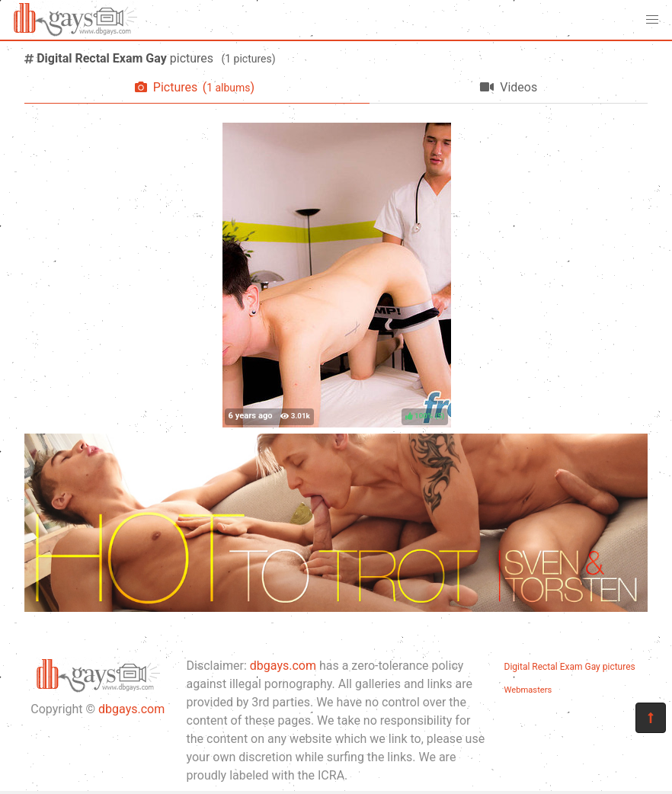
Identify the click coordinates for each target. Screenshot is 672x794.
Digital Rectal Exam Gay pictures (570, 667)
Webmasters (528, 690)
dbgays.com (131, 709)
